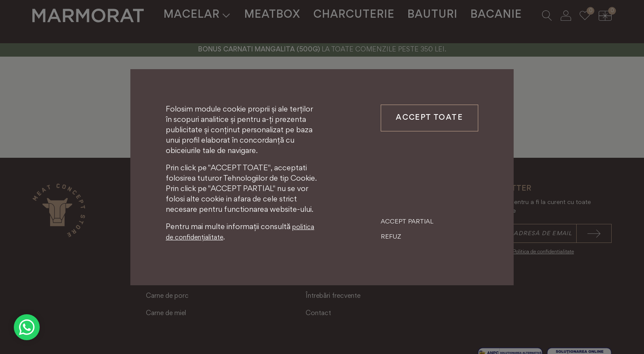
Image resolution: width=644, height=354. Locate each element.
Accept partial (407, 222)
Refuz (391, 237)
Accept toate (429, 118)
